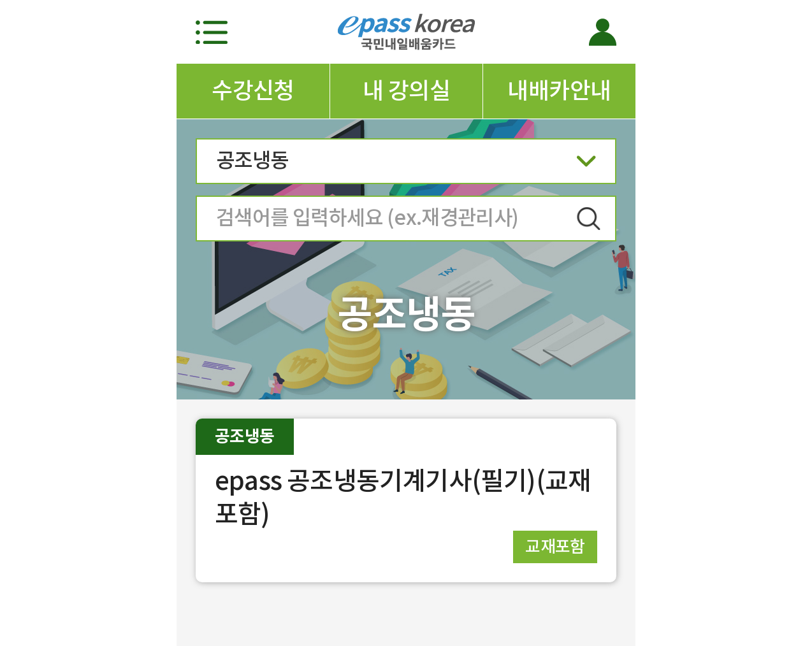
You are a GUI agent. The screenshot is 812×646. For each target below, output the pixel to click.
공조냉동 (406, 165)
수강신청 (253, 90)
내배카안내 (559, 90)
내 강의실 (406, 90)
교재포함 (555, 546)
